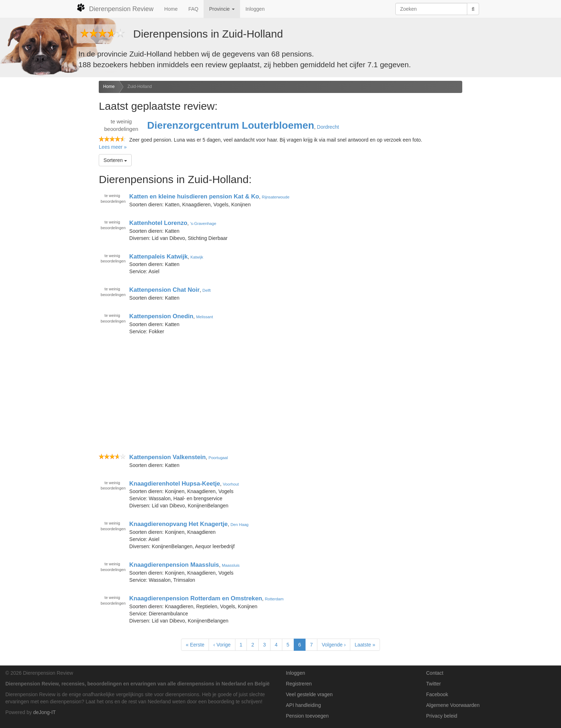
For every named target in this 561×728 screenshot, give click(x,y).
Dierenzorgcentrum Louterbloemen (231, 125)
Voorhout (231, 484)
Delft (207, 290)
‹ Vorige (222, 645)
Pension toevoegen (307, 716)
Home (171, 9)
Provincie (222, 9)
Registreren (299, 684)
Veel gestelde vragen (309, 694)
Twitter (433, 684)
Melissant (204, 317)
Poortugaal (218, 458)
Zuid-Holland (140, 87)
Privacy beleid (442, 716)
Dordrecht (328, 127)
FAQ (193, 9)
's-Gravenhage (203, 223)
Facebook (437, 694)
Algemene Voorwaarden (453, 705)
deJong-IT (45, 712)
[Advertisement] (47, 193)
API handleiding (303, 705)
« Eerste (195, 645)
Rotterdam (274, 599)
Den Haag (239, 525)
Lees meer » (113, 147)
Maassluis (231, 565)
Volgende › (334, 645)
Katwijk (197, 257)
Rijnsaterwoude (276, 197)
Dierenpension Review (115, 8)
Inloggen (255, 9)
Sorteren (115, 160)
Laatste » (365, 645)
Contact (435, 673)
